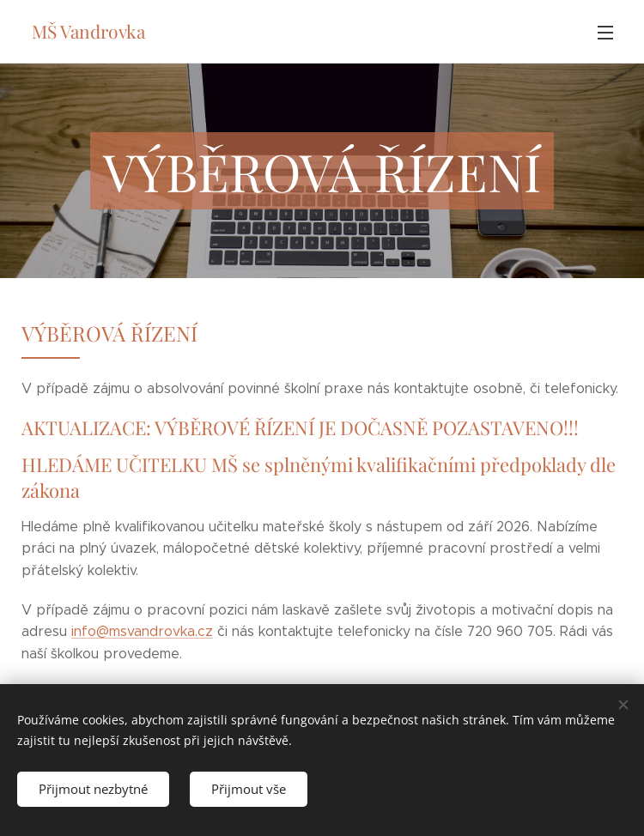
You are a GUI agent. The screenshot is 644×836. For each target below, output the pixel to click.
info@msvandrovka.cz (142, 631)
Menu (605, 33)
